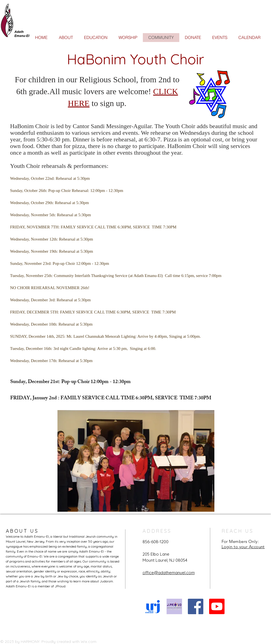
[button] (136, 461)
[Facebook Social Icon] (196, 606)
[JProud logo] (174, 606)
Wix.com (89, 642)
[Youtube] (217, 606)
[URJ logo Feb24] (153, 606)
